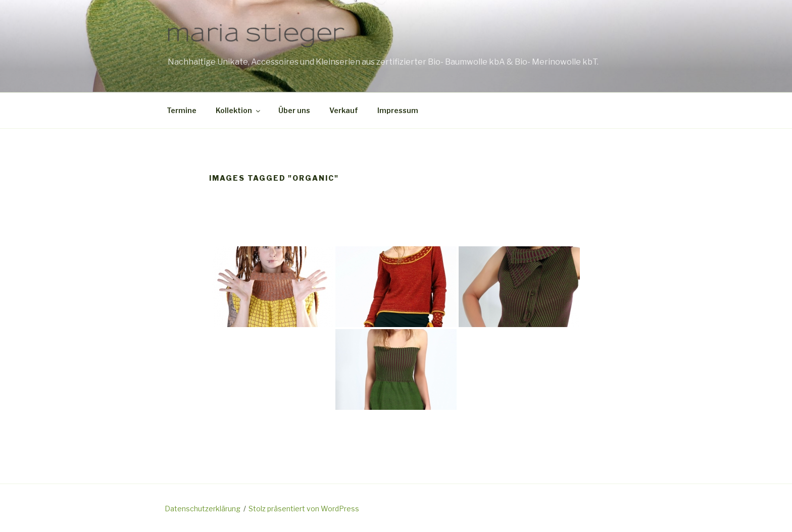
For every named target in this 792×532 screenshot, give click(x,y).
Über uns (294, 110)
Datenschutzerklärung (203, 509)
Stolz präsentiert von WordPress (304, 509)
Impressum (398, 110)
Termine (182, 110)
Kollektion (239, 110)
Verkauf (344, 110)
